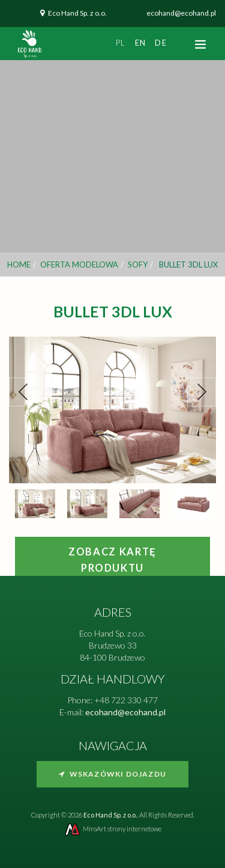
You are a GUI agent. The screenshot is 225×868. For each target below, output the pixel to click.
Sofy (138, 264)
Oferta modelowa (79, 264)
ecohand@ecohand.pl (181, 13)
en (141, 43)
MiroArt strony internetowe (112, 829)
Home (19, 264)
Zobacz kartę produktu (112, 560)
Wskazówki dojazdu (112, 774)
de (161, 43)
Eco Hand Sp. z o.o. (77, 13)
